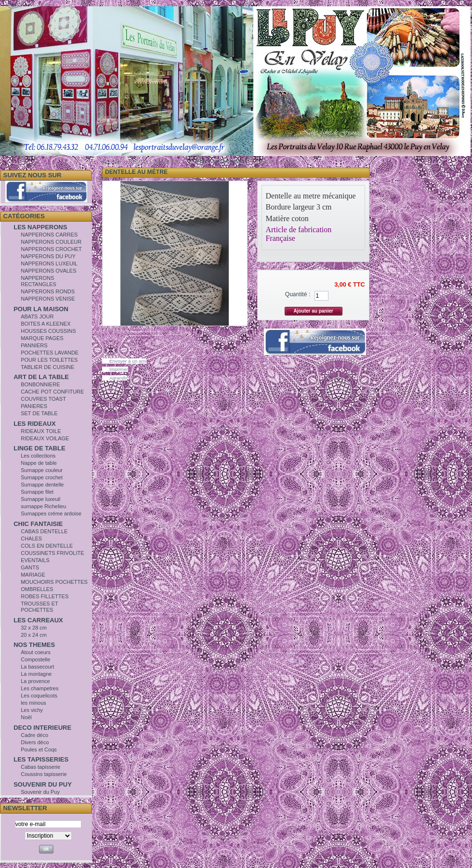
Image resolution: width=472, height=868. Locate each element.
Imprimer (119, 369)
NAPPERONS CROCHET (51, 249)
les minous (33, 703)
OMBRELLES (37, 589)
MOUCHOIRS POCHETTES (54, 582)
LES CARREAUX (38, 620)
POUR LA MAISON (41, 309)
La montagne (36, 674)
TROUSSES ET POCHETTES (39, 607)
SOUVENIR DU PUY (43, 784)
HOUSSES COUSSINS (48, 331)
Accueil (111, 162)
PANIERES (34, 406)
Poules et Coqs (39, 750)
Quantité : (298, 294)
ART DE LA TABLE (41, 377)
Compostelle (35, 659)
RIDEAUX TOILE (41, 431)
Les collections (38, 456)
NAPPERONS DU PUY (48, 256)
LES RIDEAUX (34, 424)
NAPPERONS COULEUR (51, 242)
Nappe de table (39, 463)
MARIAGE (33, 575)
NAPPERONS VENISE (48, 299)
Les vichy (32, 710)
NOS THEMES (34, 645)
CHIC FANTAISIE (38, 524)
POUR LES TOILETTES (49, 360)
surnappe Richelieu (43, 506)
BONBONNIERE (40, 384)
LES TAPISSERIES (41, 759)
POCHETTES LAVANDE (50, 353)
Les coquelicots (39, 696)
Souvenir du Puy (40, 792)
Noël (26, 717)
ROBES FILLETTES (45, 596)
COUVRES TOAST (43, 399)
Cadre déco (34, 735)
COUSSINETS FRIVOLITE (52, 553)
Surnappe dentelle (42, 485)
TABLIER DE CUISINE (47, 367)
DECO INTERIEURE (42, 728)
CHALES (31, 539)
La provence (35, 681)
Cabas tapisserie (40, 767)
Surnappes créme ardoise (51, 513)
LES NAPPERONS (40, 227)
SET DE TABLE (39, 413)
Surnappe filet (37, 492)
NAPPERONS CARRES (49, 235)
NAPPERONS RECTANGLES (39, 281)
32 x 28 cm (34, 628)
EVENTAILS (35, 560)
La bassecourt (37, 667)
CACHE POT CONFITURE (52, 392)
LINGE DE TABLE (39, 448)
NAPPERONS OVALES (48, 271)
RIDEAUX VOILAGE (45, 438)
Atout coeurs (36, 652)
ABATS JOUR (37, 316)
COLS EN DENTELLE (47, 546)
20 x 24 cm (34, 635)
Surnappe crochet (42, 477)
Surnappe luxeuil (40, 499)
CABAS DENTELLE (44, 531)
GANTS (30, 567)
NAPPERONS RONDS (48, 291)
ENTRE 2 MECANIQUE (217, 162)
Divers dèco (35, 742)
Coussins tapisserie (44, 774)
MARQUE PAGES (42, 338)
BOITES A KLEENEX (46, 324)
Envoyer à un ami (128, 361)
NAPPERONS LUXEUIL (49, 263)
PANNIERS (34, 345)
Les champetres (39, 688)
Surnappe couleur (42, 470)
